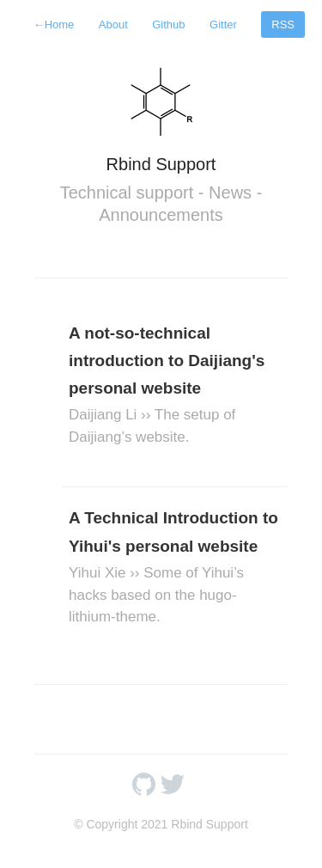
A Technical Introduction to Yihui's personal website (175, 568)
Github (168, 24)
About (113, 24)
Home (54, 24)
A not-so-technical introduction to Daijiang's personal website (175, 386)
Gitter (223, 24)
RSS (283, 24)
